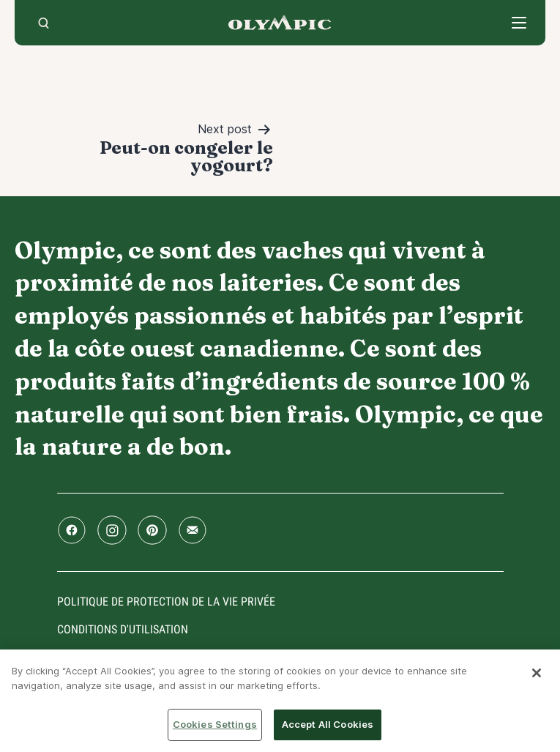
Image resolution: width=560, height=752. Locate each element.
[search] (44, 23)
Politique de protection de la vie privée (166, 602)
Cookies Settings (215, 724)
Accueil (280, 23)
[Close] (537, 673)
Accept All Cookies (328, 724)
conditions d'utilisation (123, 629)
